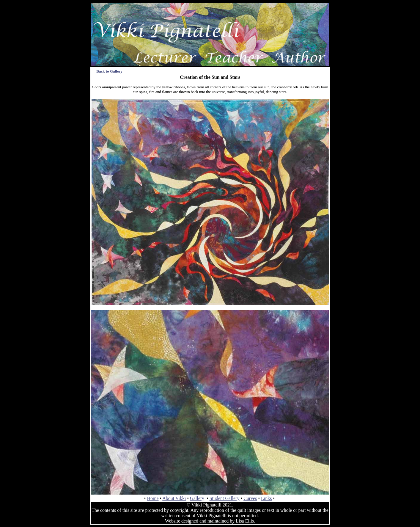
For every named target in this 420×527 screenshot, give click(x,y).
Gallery (197, 498)
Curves (250, 498)
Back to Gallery (109, 71)
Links (266, 498)
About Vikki (174, 498)
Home (153, 498)
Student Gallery (225, 498)
